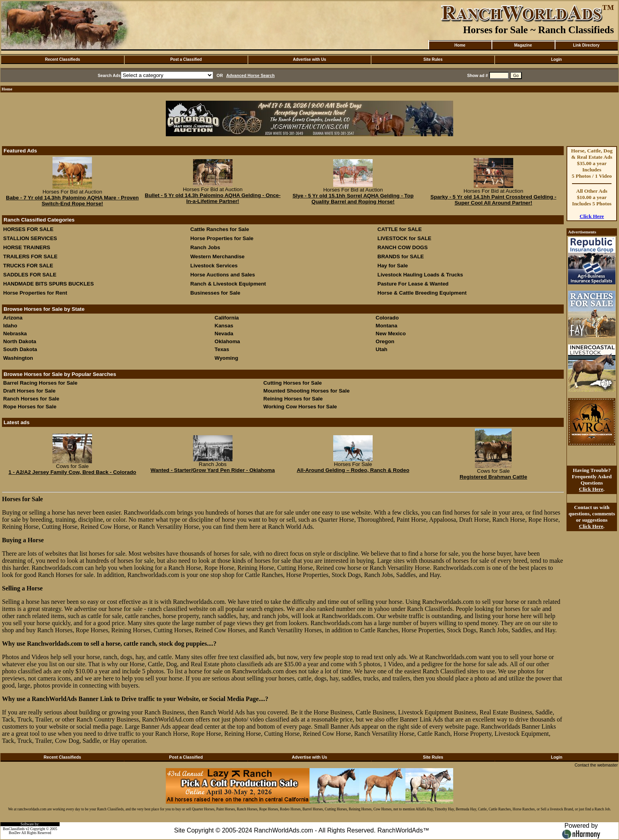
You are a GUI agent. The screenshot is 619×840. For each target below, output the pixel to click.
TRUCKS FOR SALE (28, 266)
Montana (387, 326)
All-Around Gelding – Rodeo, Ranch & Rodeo (353, 470)
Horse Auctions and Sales (223, 275)
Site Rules (433, 59)
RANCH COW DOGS (402, 247)
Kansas (224, 326)
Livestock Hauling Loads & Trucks (420, 275)
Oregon (385, 341)
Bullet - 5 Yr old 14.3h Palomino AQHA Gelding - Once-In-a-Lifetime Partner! (213, 198)
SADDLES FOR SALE (30, 275)
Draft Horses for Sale (29, 391)
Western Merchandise (218, 257)
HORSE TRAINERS (27, 247)
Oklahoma (227, 341)
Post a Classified (186, 59)
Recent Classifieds (63, 59)
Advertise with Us (309, 59)
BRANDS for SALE (401, 257)
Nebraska (15, 334)
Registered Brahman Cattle (493, 477)
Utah (382, 349)
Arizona (13, 318)
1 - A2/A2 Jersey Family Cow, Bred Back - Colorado (72, 472)
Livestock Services (214, 266)
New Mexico (391, 334)
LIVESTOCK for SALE (404, 238)
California (227, 318)
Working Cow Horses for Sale (300, 407)
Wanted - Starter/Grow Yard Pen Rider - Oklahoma (213, 470)
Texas (222, 349)
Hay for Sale (393, 266)
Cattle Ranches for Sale (220, 229)
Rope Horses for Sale (30, 407)
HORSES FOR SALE (28, 229)
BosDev (15, 833)
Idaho (10, 326)
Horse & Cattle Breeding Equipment (422, 293)
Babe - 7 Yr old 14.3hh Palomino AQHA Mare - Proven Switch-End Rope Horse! (72, 201)
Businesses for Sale (215, 293)
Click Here (592, 216)
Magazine (523, 45)
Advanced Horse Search (250, 75)
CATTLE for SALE (400, 229)
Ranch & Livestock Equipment (228, 284)
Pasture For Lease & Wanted (413, 284)
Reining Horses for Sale (293, 399)
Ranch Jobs (205, 247)
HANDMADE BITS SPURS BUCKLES (49, 284)
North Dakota (20, 341)
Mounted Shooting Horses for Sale (306, 391)
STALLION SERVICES (30, 238)
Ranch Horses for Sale (31, 399)
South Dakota (20, 349)
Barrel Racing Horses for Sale (40, 383)
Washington (18, 358)
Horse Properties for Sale (222, 238)
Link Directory (586, 45)
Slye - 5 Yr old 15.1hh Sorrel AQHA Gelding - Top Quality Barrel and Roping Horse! (353, 199)
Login (556, 59)
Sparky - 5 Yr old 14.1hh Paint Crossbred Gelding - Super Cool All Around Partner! (493, 200)
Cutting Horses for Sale (293, 383)
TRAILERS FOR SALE (30, 257)
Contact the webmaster (596, 765)
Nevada (224, 334)
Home (460, 45)
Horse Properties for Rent (35, 293)
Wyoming (227, 358)
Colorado (387, 318)
